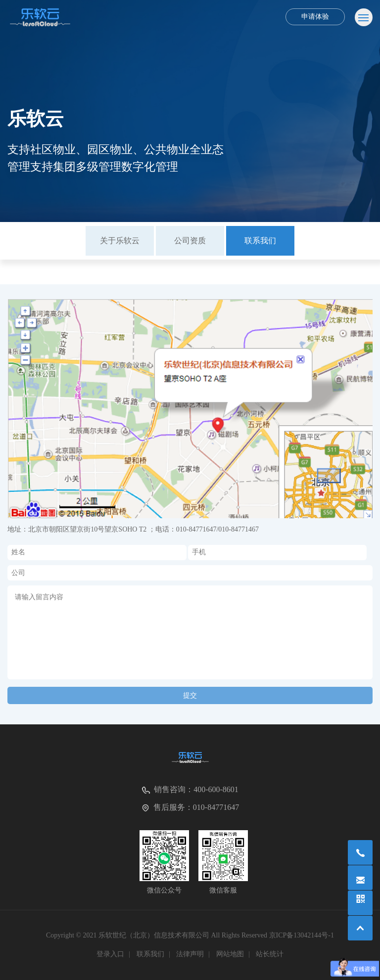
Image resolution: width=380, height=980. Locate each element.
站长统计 (270, 954)
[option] (120, 241)
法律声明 (190, 954)
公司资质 (190, 241)
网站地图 (230, 954)
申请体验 (315, 17)
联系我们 (260, 241)
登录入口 (110, 954)
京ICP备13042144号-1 (302, 935)
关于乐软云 (120, 241)
